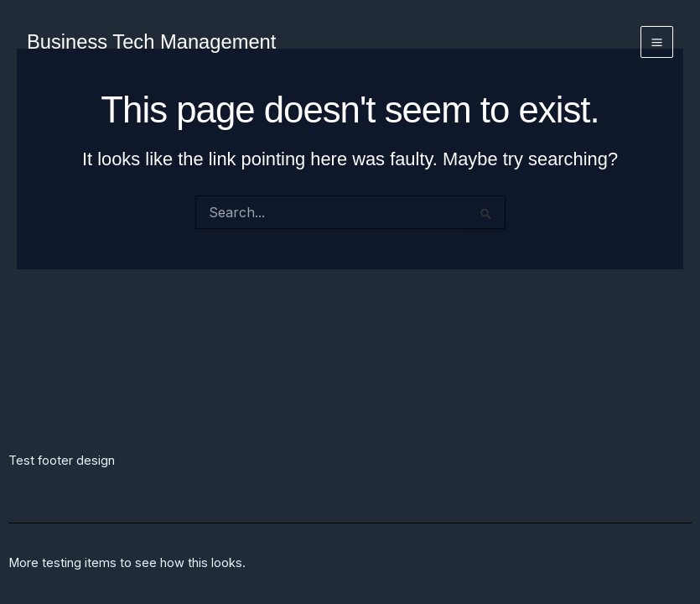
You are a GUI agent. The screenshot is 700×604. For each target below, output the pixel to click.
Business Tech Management (151, 42)
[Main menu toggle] (657, 42)
